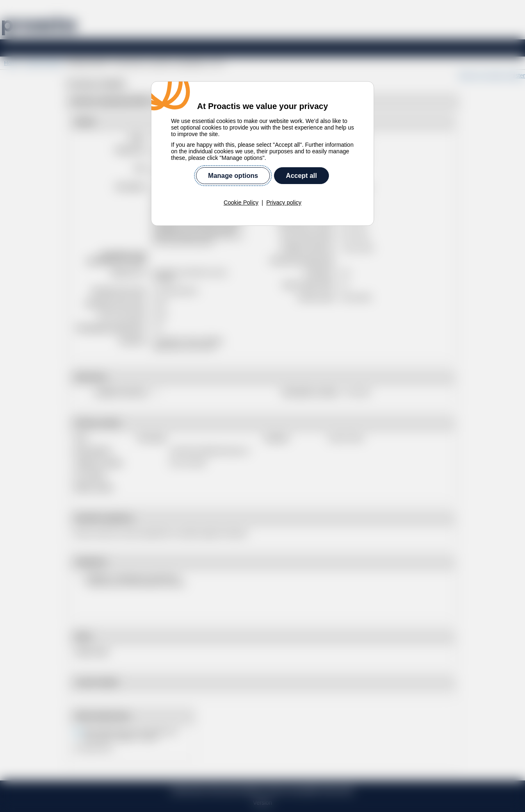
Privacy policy (284, 202)
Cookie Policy (241, 202)
